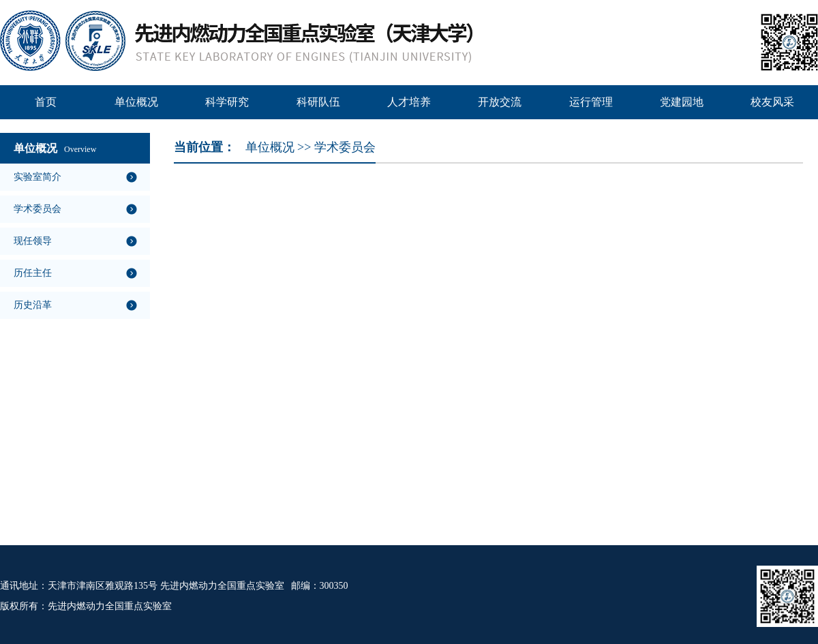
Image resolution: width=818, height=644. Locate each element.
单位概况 (136, 102)
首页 (46, 102)
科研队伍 (318, 102)
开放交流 (500, 102)
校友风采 (772, 102)
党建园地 (682, 102)
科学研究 (227, 102)
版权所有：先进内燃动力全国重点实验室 (86, 606)
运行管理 (591, 102)
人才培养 (409, 102)
